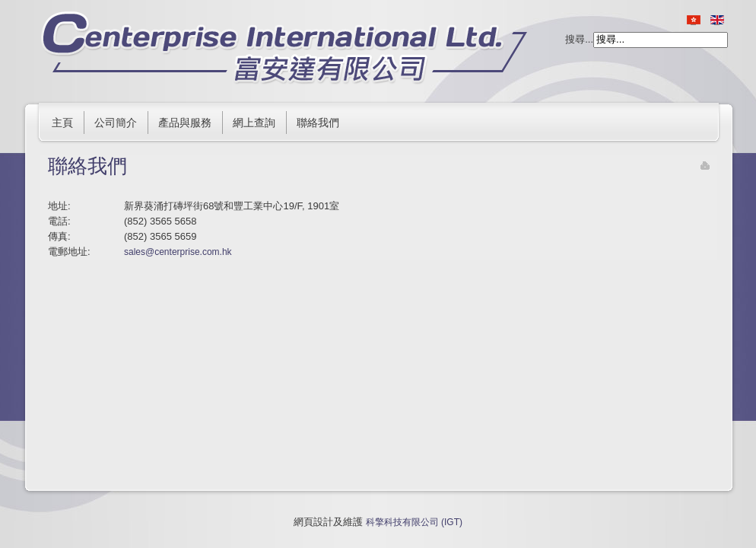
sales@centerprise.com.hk (178, 252)
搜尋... (579, 39)
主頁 (62, 123)
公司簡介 (116, 123)
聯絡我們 (318, 123)
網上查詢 (254, 123)
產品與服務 (185, 123)
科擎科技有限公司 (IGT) (414, 522)
